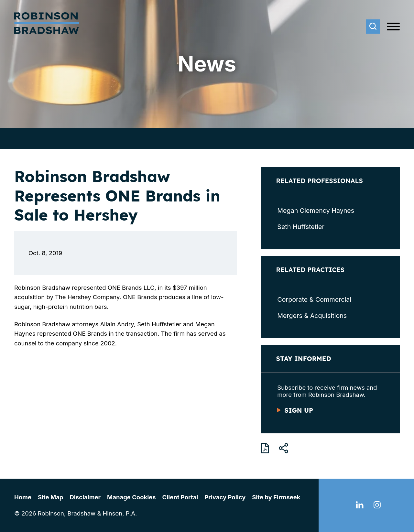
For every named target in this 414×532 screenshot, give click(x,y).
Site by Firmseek (276, 497)
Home (23, 497)
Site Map (51, 497)
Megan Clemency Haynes (316, 211)
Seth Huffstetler (301, 227)
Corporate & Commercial (314, 299)
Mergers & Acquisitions (312, 316)
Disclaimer (85, 497)
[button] (283, 448)
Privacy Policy (225, 497)
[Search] (373, 27)
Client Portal (180, 497)
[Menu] (393, 27)
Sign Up (299, 410)
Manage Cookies (131, 497)
